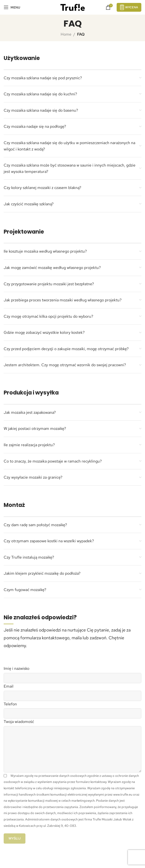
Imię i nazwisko (17, 668)
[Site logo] (73, 7)
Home (66, 34)
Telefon (10, 704)
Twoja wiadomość (19, 722)
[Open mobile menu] (12, 7)
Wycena (129, 7)
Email (9, 686)
